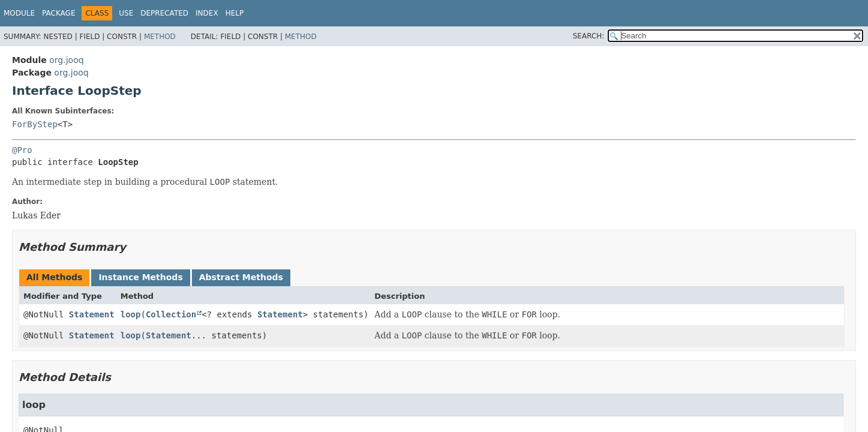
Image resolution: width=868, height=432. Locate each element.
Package (58, 13)
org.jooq (66, 60)
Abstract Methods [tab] (241, 277)
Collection (171, 314)
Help (235, 13)
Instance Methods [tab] (140, 277)
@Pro (22, 150)
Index (207, 13)
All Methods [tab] (54, 277)
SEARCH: (589, 36)
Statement (92, 314)
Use (126, 13)
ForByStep (35, 124)
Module (19, 13)
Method (160, 37)
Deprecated (164, 13)
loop (131, 314)
